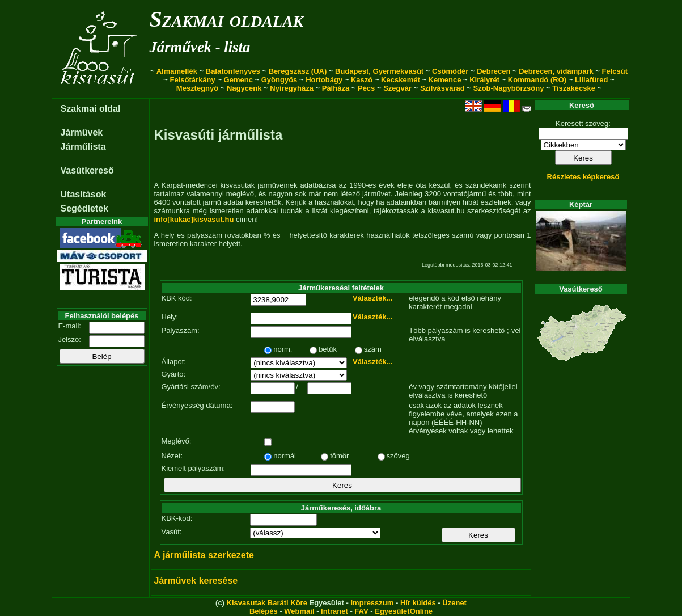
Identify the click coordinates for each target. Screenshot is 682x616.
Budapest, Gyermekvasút (379, 71)
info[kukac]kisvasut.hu (194, 219)
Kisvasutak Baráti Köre (267, 603)
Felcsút (615, 71)
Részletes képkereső (583, 177)
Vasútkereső (87, 170)
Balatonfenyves (233, 71)
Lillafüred (592, 80)
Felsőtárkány (193, 80)
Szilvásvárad (442, 88)
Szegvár (397, 88)
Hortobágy (324, 80)
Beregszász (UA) (298, 71)
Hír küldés (418, 603)
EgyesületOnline (404, 611)
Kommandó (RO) (537, 80)
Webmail (299, 611)
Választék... (372, 298)
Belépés (264, 611)
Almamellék (177, 71)
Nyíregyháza (292, 88)
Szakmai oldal (91, 109)
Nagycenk (244, 88)
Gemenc (238, 80)
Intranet (334, 611)
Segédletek (84, 208)
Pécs (366, 88)
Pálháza (336, 88)
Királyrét (484, 80)
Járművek (82, 132)
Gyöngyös (279, 80)
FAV (361, 611)
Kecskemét (401, 80)
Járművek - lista (200, 47)
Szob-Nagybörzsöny (508, 88)
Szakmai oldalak (227, 19)
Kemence (445, 80)
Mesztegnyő (197, 88)
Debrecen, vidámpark (556, 71)
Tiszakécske (574, 88)
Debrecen (494, 71)
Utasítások (84, 194)
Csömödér (450, 71)
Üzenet (454, 603)
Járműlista (83, 147)
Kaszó (362, 80)
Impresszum (372, 603)
